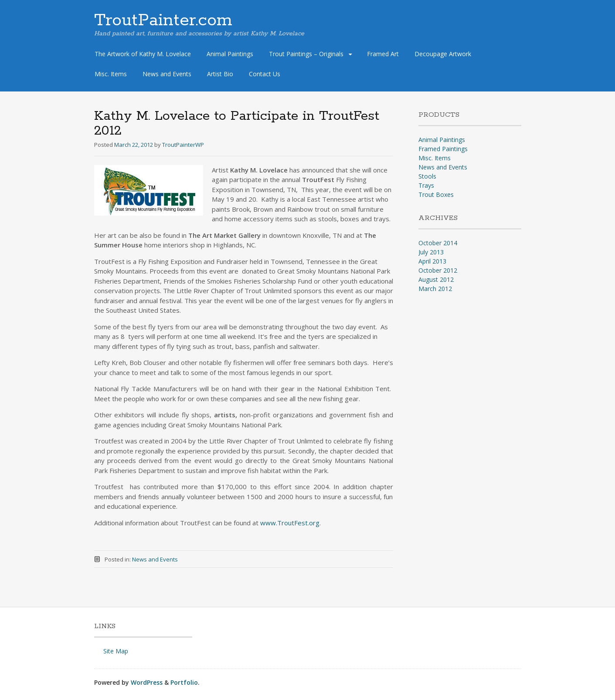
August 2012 (436, 279)
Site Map (116, 651)
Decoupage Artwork (443, 54)
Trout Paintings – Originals (306, 54)
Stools (427, 176)
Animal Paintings (230, 54)
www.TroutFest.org (290, 523)
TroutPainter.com (163, 20)
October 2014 (438, 243)
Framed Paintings (443, 149)
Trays (426, 185)
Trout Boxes (436, 194)
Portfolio (184, 682)
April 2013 (432, 261)
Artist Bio (220, 74)
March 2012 (435, 289)
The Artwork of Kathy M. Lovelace (143, 54)
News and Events (167, 74)
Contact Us (265, 74)
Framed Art (383, 54)
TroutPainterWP (183, 145)
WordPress (147, 682)
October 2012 (438, 270)
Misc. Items (111, 74)
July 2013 (431, 252)
